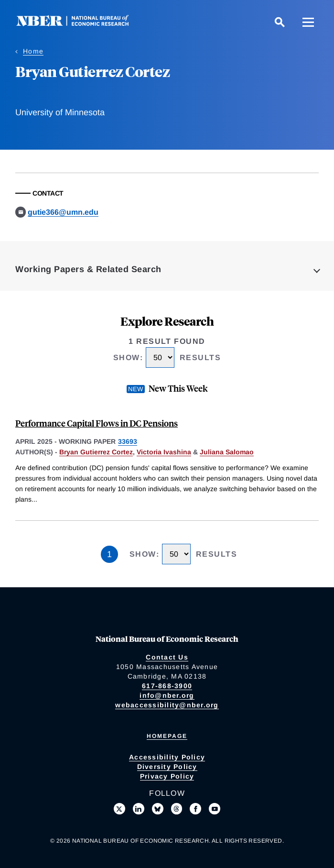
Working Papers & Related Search (88, 269)
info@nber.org (167, 695)
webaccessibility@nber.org (167, 705)
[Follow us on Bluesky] (158, 809)
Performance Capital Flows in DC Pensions (97, 423)
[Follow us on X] (119, 809)
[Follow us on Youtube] (215, 809)
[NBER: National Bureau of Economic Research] (80, 24)
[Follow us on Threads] (177, 809)
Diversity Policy (167, 767)
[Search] (280, 22)
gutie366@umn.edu (63, 212)
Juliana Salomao (227, 452)
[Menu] (308, 22)
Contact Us (167, 657)
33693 (128, 441)
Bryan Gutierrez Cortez (96, 452)
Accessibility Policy (167, 757)
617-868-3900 (167, 686)
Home (33, 51)
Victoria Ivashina (164, 452)
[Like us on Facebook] (195, 809)
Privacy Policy (167, 776)
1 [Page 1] (109, 554)
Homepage (167, 736)
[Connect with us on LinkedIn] (139, 809)
